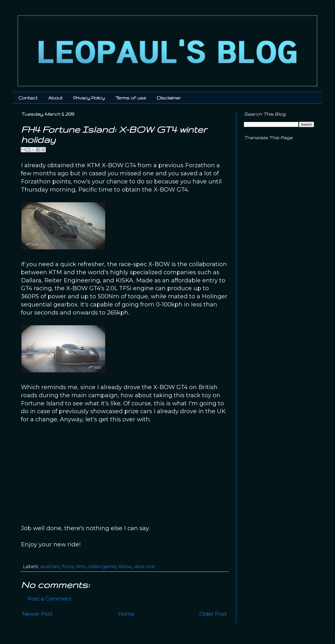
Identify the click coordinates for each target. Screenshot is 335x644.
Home (126, 614)
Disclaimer (169, 98)
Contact (28, 98)
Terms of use (131, 98)
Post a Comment (50, 599)
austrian (50, 567)
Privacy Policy (89, 98)
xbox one (144, 567)
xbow (125, 567)
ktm (81, 567)
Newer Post (38, 614)
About (55, 98)
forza (68, 567)
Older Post (213, 614)
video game (102, 567)
